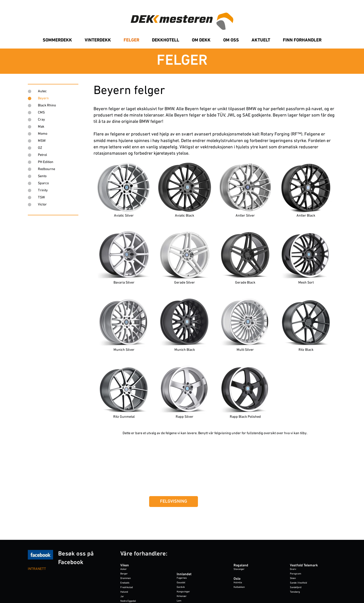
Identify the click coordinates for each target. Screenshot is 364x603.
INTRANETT (37, 569)
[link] (182, 61)
